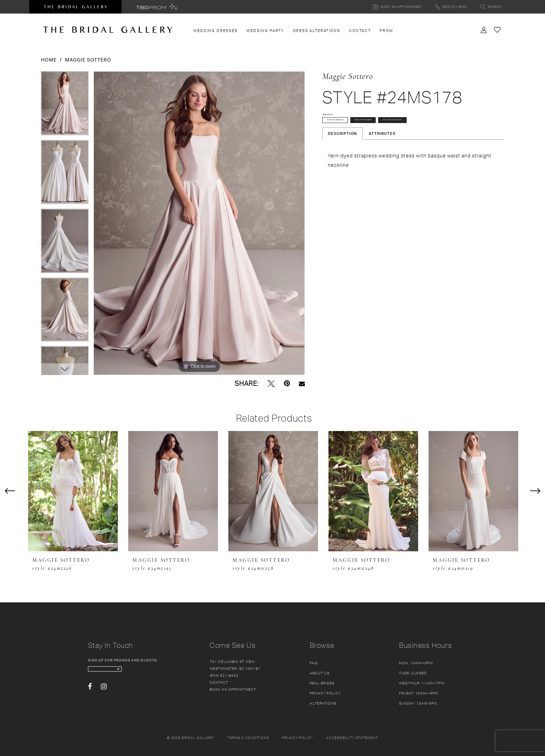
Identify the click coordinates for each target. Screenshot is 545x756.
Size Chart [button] (333, 116)
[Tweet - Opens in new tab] (271, 384)
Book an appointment (233, 689)
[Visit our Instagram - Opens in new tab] (104, 693)
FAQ (314, 663)
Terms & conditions (248, 738)
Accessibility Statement (352, 738)
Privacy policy (298, 738)
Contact (219, 682)
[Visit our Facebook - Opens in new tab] (90, 693)
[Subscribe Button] (158, 672)
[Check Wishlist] (497, 29)
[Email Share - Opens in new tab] (302, 384)
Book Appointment (418, 129)
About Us (320, 673)
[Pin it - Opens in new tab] (287, 384)
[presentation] (73, 491)
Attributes (382, 163)
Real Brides (322, 683)
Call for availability (356, 146)
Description (342, 163)
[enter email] (127, 672)
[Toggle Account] (484, 29)
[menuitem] (216, 31)
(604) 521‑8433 (224, 675)
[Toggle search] (491, 7)
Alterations (323, 703)
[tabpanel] (65, 106)
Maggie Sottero (88, 60)
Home (49, 60)
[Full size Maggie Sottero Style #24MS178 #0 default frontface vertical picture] (199, 223)
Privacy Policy (325, 693)
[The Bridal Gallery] (108, 30)
